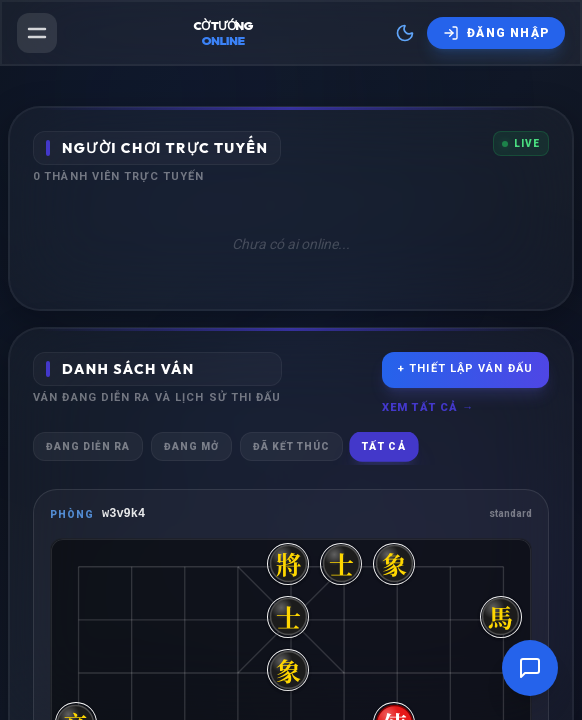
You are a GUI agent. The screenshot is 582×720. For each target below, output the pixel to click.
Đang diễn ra (88, 446)
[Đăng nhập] (496, 33)
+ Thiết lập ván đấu (465, 368)
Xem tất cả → (428, 407)
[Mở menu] (37, 33)
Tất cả (384, 447)
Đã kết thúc (291, 446)
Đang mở (191, 446)
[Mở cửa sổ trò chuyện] (530, 668)
